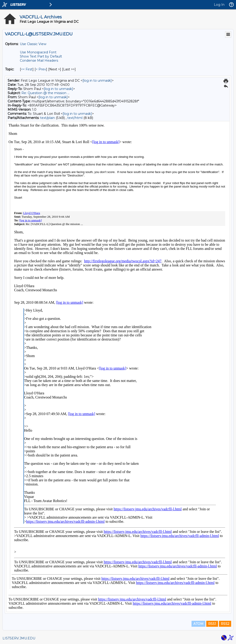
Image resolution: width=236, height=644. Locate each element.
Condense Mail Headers (39, 61)
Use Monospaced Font (38, 52)
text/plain (47, 118)
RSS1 (212, 624)
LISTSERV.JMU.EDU (19, 638)
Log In (219, 5)
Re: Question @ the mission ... (45, 93)
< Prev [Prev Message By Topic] (41, 69)
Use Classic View (33, 44)
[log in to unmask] (97, 81)
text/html (75, 118)
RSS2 (225, 624)
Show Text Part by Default (41, 56)
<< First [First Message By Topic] (27, 69)
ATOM (198, 624)
